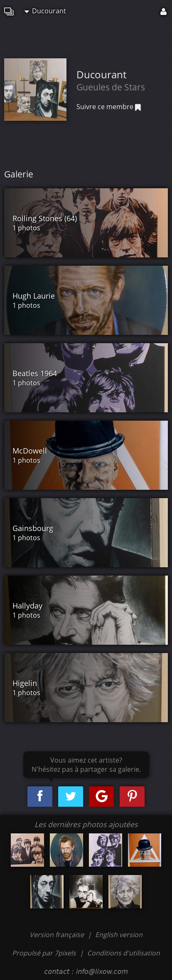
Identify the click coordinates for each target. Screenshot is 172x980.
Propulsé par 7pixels (44, 953)
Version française (58, 935)
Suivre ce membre (109, 107)
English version (119, 935)
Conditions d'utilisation (124, 953)
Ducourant (45, 11)
